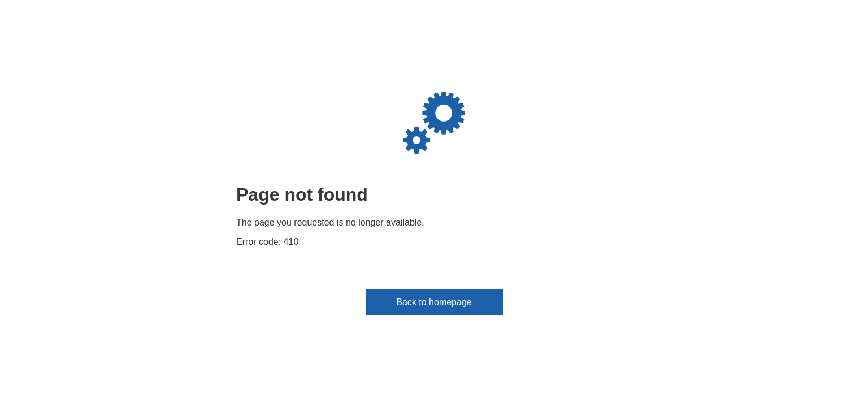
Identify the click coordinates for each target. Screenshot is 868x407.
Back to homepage (434, 302)
